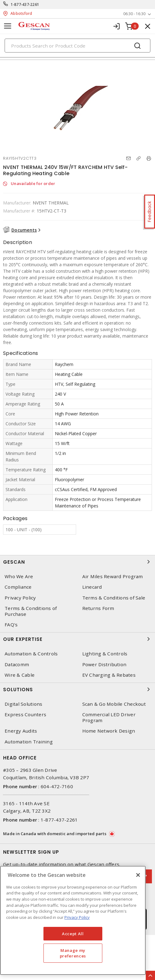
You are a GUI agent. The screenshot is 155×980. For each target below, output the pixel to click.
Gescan (77, 562)
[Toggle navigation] (8, 26)
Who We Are (19, 576)
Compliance (18, 587)
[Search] (77, 46)
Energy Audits (21, 731)
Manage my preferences (73, 953)
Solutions (77, 689)
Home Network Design (109, 731)
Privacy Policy (20, 598)
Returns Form (98, 608)
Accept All (73, 934)
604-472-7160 (57, 786)
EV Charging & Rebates (109, 675)
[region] (73, 920)
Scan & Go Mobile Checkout (114, 704)
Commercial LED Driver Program (109, 717)
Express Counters (25, 715)
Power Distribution (104, 665)
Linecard (92, 587)
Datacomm (17, 665)
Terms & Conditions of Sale (114, 598)
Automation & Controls (31, 654)
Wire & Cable (20, 675)
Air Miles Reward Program (113, 576)
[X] (138, 875)
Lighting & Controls (105, 654)
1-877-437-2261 (25, 4)
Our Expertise (77, 639)
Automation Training (29, 742)
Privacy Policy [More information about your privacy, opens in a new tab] (77, 917)
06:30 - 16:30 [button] (134, 14)
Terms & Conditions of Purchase (31, 611)
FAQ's (11, 625)
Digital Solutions (23, 704)
